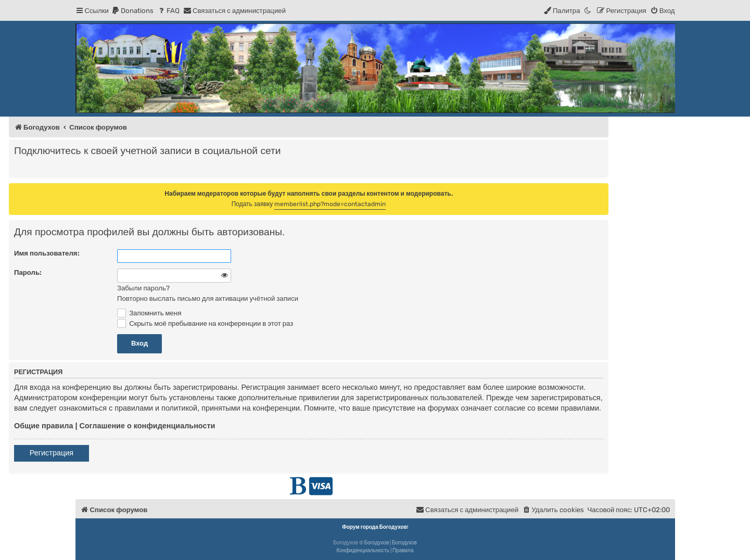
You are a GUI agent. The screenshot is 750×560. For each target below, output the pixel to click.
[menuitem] (132, 11)
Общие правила (43, 426)
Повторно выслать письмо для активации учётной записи (208, 298)
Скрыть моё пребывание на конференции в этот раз (205, 323)
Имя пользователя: (47, 253)
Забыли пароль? (143, 288)
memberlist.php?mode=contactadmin (330, 204)
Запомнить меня (149, 313)
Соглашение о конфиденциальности (147, 426)
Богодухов (377, 543)
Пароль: (28, 272)
